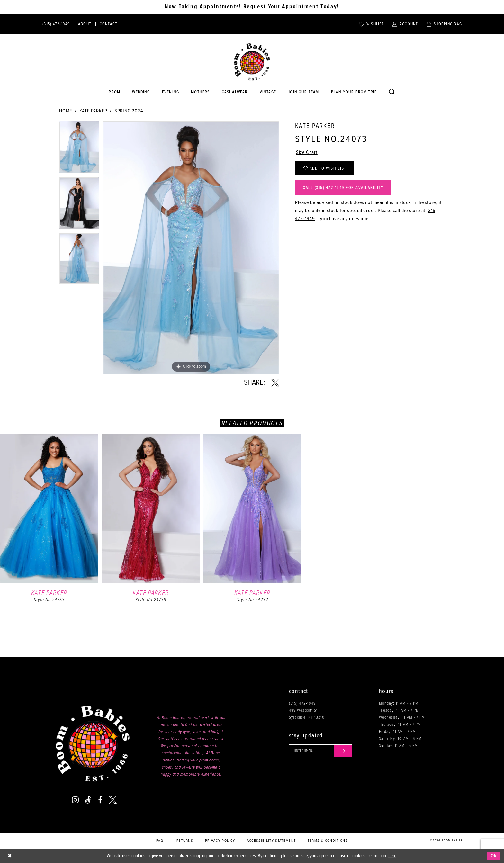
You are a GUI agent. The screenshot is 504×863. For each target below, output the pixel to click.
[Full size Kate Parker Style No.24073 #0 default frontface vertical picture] (191, 248)
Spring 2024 (129, 111)
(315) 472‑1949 (302, 703)
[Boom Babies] (252, 62)
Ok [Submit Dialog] (494, 856)
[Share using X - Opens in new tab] (275, 383)
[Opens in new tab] (235, 92)
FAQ (160, 841)
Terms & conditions (328, 841)
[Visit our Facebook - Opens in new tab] (100, 800)
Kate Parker (93, 111)
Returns (185, 841)
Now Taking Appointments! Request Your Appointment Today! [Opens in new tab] (252, 7)
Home (66, 111)
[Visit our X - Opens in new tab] (113, 800)
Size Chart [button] (307, 153)
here (392, 856)
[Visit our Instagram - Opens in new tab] (75, 800)
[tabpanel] (79, 149)
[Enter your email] (321, 751)
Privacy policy (220, 841)
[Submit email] (343, 751)
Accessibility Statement (271, 841)
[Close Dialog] (10, 856)
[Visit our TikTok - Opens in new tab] (88, 800)
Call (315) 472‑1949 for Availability (343, 188)
